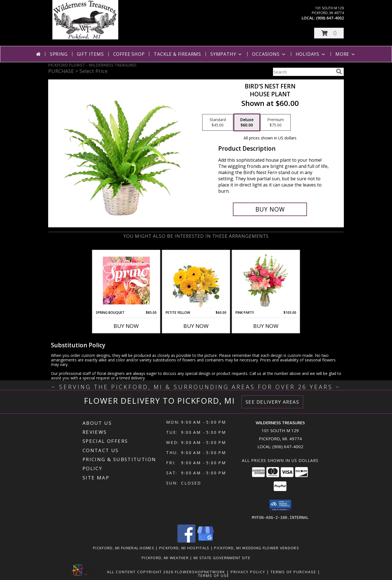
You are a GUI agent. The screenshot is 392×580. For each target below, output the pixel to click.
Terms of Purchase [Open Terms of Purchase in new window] (293, 572)
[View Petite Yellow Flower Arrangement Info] (196, 280)
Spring (59, 54)
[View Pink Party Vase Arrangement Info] (266, 280)
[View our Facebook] (186, 541)
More (346, 54)
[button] (329, 33)
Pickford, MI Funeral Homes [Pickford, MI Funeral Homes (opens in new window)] (124, 548)
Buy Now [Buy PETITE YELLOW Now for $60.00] (196, 326)
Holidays (311, 54)
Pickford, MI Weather (165, 557)
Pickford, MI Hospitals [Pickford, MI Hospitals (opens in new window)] (184, 548)
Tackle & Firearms (177, 54)
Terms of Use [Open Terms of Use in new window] (214, 575)
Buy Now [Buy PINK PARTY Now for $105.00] (266, 326)
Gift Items (90, 54)
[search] (339, 72)
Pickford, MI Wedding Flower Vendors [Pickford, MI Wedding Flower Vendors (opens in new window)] (257, 548)
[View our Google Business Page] (206, 541)
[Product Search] (303, 72)
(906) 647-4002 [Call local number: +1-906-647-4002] (330, 18)
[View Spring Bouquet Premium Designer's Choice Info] (126, 280)
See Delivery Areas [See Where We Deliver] (272, 402)
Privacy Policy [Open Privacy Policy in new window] (248, 572)
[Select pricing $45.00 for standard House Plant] (218, 123)
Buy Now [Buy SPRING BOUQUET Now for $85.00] (126, 326)
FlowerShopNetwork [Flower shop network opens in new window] (200, 572)
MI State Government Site (222, 557)
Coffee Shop (129, 54)
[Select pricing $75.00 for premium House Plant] (276, 123)
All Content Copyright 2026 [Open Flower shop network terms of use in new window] (140, 572)
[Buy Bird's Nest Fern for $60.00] (270, 209)
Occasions (269, 54)
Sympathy (227, 54)
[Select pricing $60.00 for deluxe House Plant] (247, 123)
